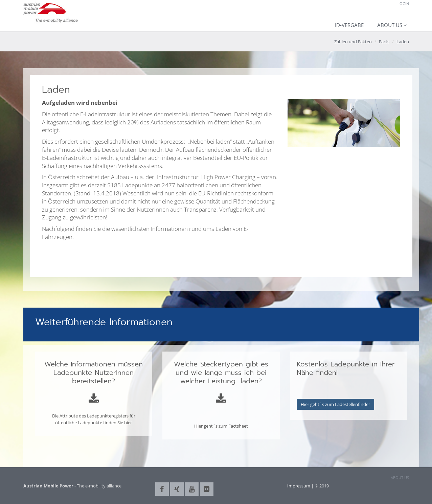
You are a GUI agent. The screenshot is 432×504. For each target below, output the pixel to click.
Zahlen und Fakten (353, 42)
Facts (384, 42)
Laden (403, 42)
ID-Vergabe (349, 25)
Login (403, 4)
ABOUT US (400, 477)
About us (390, 25)
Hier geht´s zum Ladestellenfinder (335, 404)
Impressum (299, 486)
